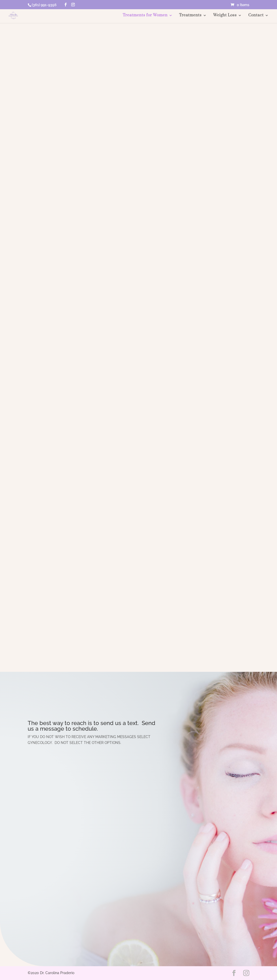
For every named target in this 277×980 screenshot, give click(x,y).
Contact (256, 16)
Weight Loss (225, 16)
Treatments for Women (145, 16)
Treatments (190, 16)
